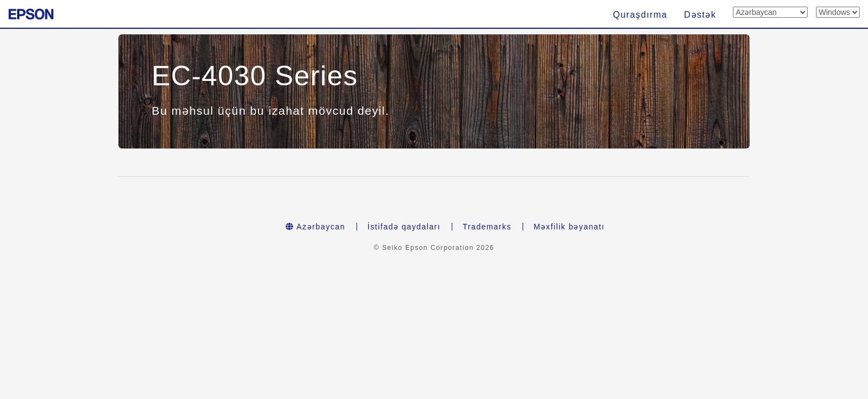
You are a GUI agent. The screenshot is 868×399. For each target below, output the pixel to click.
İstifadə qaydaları (404, 227)
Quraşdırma (640, 15)
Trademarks (487, 227)
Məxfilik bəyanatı (569, 227)
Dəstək (700, 15)
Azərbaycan (316, 227)
